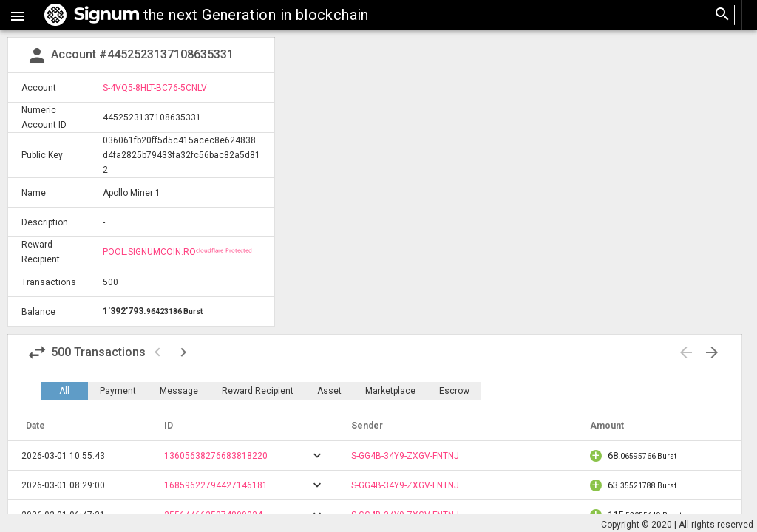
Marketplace (390, 391)
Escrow (454, 391)
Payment (118, 391)
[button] (18, 15)
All (64, 391)
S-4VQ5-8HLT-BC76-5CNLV (155, 88)
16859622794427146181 (216, 485)
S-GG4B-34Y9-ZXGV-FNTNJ (405, 456)
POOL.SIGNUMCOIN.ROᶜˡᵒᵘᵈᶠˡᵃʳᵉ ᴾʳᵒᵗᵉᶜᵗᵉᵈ (177, 252)
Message (179, 391)
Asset (329, 391)
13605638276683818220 (216, 456)
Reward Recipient (258, 391)
